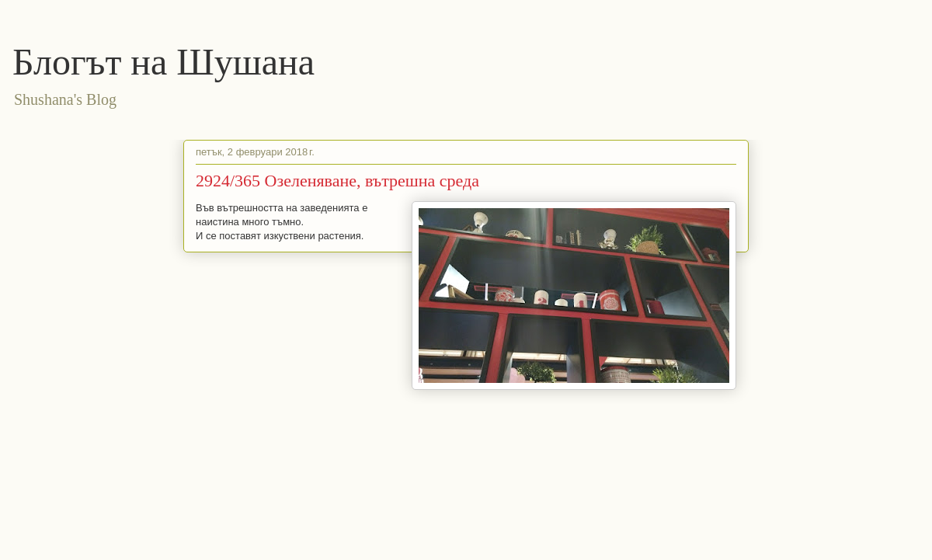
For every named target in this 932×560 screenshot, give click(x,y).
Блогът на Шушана (163, 62)
